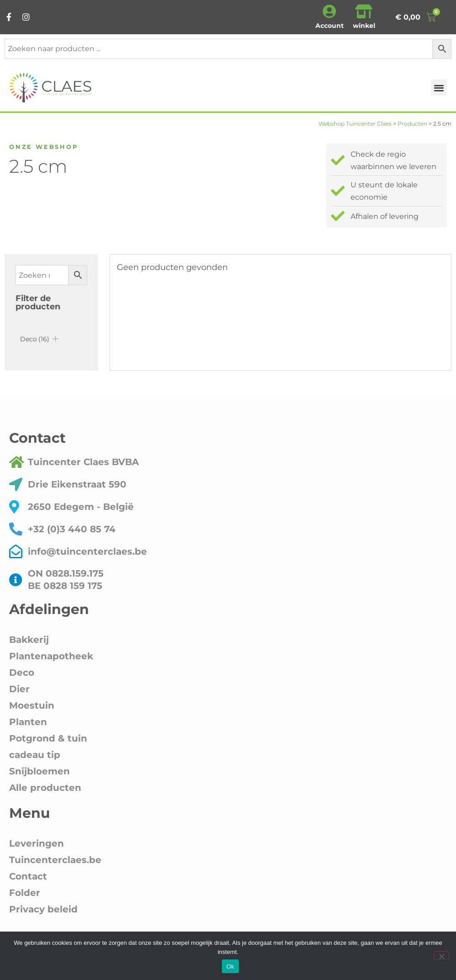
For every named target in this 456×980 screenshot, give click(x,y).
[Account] (330, 11)
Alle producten (45, 788)
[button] (439, 87)
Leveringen (37, 843)
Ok (230, 967)
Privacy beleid (43, 909)
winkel (364, 26)
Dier (19, 689)
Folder (25, 893)
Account (330, 26)
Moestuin (32, 705)
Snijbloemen (39, 771)
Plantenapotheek (51, 656)
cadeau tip (35, 755)
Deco (35, 339)
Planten (28, 722)
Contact (28, 876)
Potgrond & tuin (48, 738)
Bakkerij (29, 640)
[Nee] (441, 955)
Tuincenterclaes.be (55, 860)
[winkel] (364, 11)
